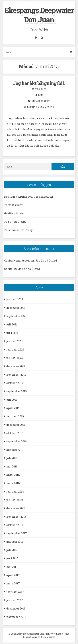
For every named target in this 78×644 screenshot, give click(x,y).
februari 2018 (15, 491)
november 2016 (16, 617)
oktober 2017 (15, 525)
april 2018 (13, 475)
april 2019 (13, 408)
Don (40, 95)
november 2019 (16, 374)
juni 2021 (12, 333)
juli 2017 (12, 550)
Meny (39, 52)
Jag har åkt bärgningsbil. (39, 83)
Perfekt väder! (14, 205)
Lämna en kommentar (41, 107)
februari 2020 (15, 349)
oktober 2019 (15, 383)
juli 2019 (12, 400)
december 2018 (16, 425)
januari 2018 (15, 500)
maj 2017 (12, 567)
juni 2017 (12, 558)
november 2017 (16, 517)
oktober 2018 (15, 433)
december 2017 (16, 508)
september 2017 (17, 533)
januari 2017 (15, 600)
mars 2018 (13, 483)
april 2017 (13, 575)
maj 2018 (12, 466)
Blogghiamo (30, 637)
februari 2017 (15, 592)
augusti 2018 (15, 450)
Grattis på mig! (14, 213)
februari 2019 (15, 416)
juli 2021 (12, 324)
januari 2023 (15, 299)
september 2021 (17, 316)
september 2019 (17, 391)
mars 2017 (13, 583)
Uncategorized (41, 101)
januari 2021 (15, 341)
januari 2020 (15, 358)
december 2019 (16, 366)
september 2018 (17, 441)
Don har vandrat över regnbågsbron (29, 197)
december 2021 (16, 308)
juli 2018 (12, 458)
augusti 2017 (15, 542)
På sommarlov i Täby (18, 230)
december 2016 (16, 608)
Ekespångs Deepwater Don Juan (39, 15)
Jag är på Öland (15, 222)
